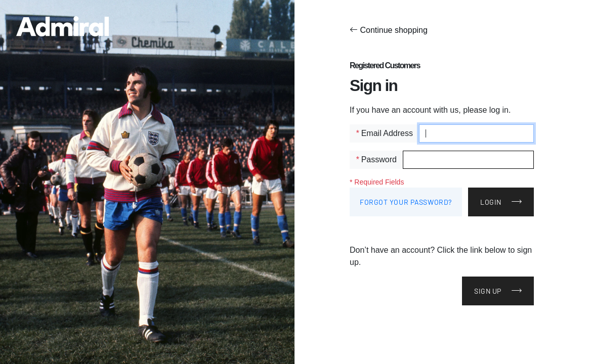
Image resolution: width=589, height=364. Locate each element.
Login (491, 202)
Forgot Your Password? (406, 202)
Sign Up (488, 291)
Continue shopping (389, 30)
